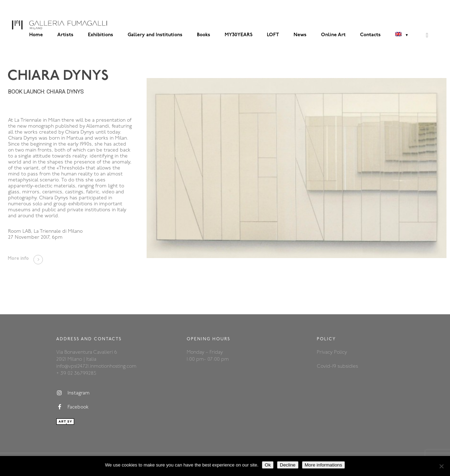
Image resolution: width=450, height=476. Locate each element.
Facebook (72, 407)
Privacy (325, 352)
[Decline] (441, 466)
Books (204, 35)
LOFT (273, 35)
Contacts (370, 35)
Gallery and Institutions (155, 35)
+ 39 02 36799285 (76, 374)
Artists (65, 35)
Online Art (333, 35)
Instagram (73, 393)
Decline (288, 465)
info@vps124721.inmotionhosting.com (96, 366)
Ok (268, 465)
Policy (340, 352)
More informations (324, 465)
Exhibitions (101, 35)
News (300, 35)
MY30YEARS (239, 35)
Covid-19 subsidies (337, 366)
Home (36, 35)
